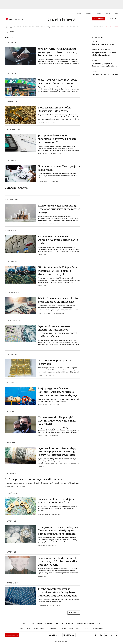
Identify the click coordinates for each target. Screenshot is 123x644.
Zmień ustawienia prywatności (86, 623)
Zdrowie (94, 71)
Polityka (95, 41)
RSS (99, 623)
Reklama (39, 623)
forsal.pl (99, 13)
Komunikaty (48, 623)
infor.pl (108, 13)
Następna (74, 613)
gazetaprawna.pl (53, 628)
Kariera (57, 623)
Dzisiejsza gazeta (16, 19)
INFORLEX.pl (43, 628)
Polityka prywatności (68, 623)
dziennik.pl (89, 13)
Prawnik (94, 61)
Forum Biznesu (85, 628)
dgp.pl (79, 13)
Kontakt (25, 623)
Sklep (117, 13)
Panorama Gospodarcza (98, 628)
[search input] (64, 32)
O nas (32, 623)
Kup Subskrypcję (99, 19)
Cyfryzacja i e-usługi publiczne (101, 50)
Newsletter (71, 628)
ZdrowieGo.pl (63, 628)
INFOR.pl (36, 628)
